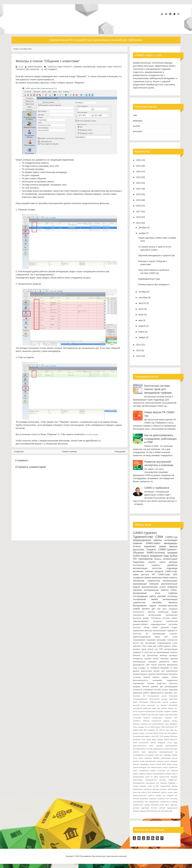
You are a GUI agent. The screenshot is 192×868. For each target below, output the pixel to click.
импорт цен (159, 671)
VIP (157, 730)
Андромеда (172, 568)
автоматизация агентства (147, 568)
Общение (101, 67)
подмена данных (146, 774)
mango (141, 733)
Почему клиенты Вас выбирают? (154, 284)
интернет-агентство (168, 606)
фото (167, 805)
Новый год (152, 649)
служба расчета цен (144, 609)
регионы (163, 789)
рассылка (138, 550)
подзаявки (151, 640)
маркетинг (150, 546)
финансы (173, 602)
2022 (138, 183)
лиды (166, 556)
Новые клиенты (170, 578)
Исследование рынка (157, 696)
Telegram (151, 730)
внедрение (156, 556)
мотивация (138, 571)
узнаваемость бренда (169, 802)
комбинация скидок (168, 612)
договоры (173, 655)
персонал (155, 715)
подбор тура (164, 715)
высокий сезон (139, 705)
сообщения (148, 690)
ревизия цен (157, 687)
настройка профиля (163, 711)
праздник (174, 777)
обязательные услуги (159, 767)
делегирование (171, 746)
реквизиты (156, 792)
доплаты (164, 705)
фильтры (35, 69)
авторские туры (139, 739)
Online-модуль (141, 556)
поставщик (137, 718)
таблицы (146, 721)
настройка (157, 602)
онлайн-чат (173, 767)
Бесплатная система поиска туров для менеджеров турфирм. (158, 389)
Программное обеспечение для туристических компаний (103, 856)
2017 (138, 211)
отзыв (175, 637)
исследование (138, 755)
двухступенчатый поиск (143, 746)
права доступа (141, 574)
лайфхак (156, 758)
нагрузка (160, 761)
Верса (156, 733)
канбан (175, 755)
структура (153, 799)
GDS (175, 574)
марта (141, 332)
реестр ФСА (146, 792)
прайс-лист (162, 683)
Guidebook (155, 668)
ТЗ (171, 668)
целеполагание (158, 724)
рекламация (150, 643)
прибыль (147, 718)
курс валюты (162, 708)
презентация (138, 780)
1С (148, 668)
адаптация (173, 699)
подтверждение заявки (162, 774)
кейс (166, 637)
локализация (166, 758)
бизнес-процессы (171, 739)
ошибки (174, 711)
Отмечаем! (173, 696)
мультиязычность (140, 680)
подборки (173, 593)
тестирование (139, 599)
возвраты (174, 702)
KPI (176, 727)
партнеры (164, 659)
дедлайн (160, 746)
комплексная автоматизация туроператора (155, 615)
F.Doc (144, 646)
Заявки (147, 578)
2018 (138, 206)
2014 (138, 345)
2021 (138, 189)
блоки (157, 637)
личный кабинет (151, 677)
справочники (138, 631)
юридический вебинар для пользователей (156, 811)
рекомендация (171, 687)
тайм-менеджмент (141, 621)
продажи (172, 553)
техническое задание (161, 721)
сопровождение (164, 643)
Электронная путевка (158, 699)
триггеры (136, 724)
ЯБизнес (174, 736)
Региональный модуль (142, 736)
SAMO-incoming (156, 553)
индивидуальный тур (168, 752)
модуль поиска (170, 677)
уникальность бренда (141, 805)
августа (142, 303)
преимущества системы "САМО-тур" (161, 780)
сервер (158, 795)
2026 (138, 160)
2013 (138, 350)
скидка (174, 627)
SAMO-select (153, 543)
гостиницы (172, 596)
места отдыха (138, 711)
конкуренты (138, 659)
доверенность (159, 749)
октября (142, 292)
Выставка (137, 696)
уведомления (154, 802)
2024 (138, 171)
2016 (138, 217)
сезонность (138, 690)
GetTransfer (170, 727)
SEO (145, 730)
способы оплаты (161, 690)
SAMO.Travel (138, 730)
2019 (138, 200)
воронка (151, 612)
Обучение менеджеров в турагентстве (156, 255)
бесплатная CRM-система (150, 702)
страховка (144, 799)
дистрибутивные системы (143, 749)
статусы (136, 799)
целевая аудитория (141, 808)
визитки (165, 702)
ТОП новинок (165, 736)
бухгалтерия (152, 655)
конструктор (137, 708)
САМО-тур (171, 537)
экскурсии (157, 621)
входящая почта (165, 743)
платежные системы (160, 618)
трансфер (173, 690)
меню (142, 761)
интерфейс (173, 705)
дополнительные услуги (154, 587)
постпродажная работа (144, 596)
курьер (171, 708)
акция (135, 702)
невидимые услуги (147, 764)
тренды (175, 721)
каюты (141, 758)
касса (135, 758)
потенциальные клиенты (156, 590)
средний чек (172, 795)
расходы (156, 789)
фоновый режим (158, 805)
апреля (142, 326)
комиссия (148, 758)
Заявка (154, 599)
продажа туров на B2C (149, 786)
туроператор (145, 559)
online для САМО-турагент (159, 646)
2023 (138, 177)
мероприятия (151, 761)
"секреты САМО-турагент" (60, 67)
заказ (144, 752)
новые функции (168, 562)
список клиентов (158, 665)
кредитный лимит (150, 708)
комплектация (162, 674)
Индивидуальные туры (149, 279)
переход (174, 659)
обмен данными (161, 627)
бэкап (135, 743)
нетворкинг (157, 680)
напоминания (149, 711)
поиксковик (173, 715)
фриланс (174, 805)
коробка (148, 659)
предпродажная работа (147, 540)
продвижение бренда (169, 786)
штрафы (142, 668)
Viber (167, 730)
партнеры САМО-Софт (142, 715)
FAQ (163, 727)
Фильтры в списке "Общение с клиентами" (48, 61)
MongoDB (165, 668)
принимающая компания (145, 662)
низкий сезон (161, 764)
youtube (137, 126)
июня (141, 315)
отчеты (137, 546)
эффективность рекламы (161, 693)
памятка (174, 771)
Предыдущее (120, 452)
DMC (175, 693)
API (154, 574)
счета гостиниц (171, 799)
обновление (89, 67)
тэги (146, 802)
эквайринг (173, 724)
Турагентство (23, 69)
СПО (161, 649)
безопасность (139, 612)
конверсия (172, 587)
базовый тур (139, 655)
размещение (138, 789)
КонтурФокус (172, 733)
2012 (138, 356)
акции (149, 739)
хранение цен (146, 724)
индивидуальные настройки (164, 624)
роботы (164, 792)
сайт (135, 115)
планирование (139, 640)
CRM (159, 537)
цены (167, 724)
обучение (137, 590)
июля (141, 309)
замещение (152, 752)
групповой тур (153, 705)
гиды (175, 743)
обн (149, 767)
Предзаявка (139, 562)
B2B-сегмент (155, 727)
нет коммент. (51, 69)
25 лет (147, 727)
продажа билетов (141, 687)
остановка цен (163, 771)
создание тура (171, 718)
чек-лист (154, 808)
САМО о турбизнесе (157, 488)
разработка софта (168, 662)
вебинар (163, 655)
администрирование (142, 637)
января (142, 337)
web (159, 609)
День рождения (170, 609)
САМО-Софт (164, 574)
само (175, 792)
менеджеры (171, 543)
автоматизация (170, 559)
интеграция (171, 540)
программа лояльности (167, 640)
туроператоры (138, 802)
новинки (78, 67)
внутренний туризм (147, 743)
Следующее (19, 452)
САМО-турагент (114, 67)
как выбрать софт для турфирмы (158, 755)
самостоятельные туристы (144, 795)
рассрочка (148, 789)
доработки (172, 565)
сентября (143, 298)
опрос (135, 771)
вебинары (138, 121)
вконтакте (138, 131)
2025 (138, 166)
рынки (170, 792)
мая (140, 320)
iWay (172, 730)
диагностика (146, 671)
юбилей (162, 808)
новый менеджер (140, 767)
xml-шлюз (150, 733)
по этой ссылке (92, 435)
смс (164, 795)
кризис (156, 659)
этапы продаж (138, 727)
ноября (142, 233)
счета (175, 643)
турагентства (154, 581)
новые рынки (172, 764)
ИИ (144, 696)
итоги (158, 593)
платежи (149, 571)
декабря (142, 227)
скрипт (175, 618)
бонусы (158, 559)
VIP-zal (162, 730)
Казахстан (163, 733)
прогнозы (173, 683)
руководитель (139, 665)
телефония (138, 578)
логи (176, 708)
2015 (138, 223)
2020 (138, 194)
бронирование (140, 606)
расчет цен (138, 643)
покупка (151, 683)
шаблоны (137, 646)
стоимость (137, 721)
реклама (162, 596)
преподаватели (139, 783)
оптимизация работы (147, 771)
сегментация (157, 718)
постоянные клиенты (146, 565)
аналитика (157, 578)
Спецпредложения (140, 699)
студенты (161, 799)
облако (147, 627)
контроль (137, 627)
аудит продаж (157, 739)
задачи (153, 606)
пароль (136, 774)
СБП (157, 736)
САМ (153, 736)
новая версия (168, 546)
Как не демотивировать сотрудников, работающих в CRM (161, 439)
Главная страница (69, 452)
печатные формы (141, 618)
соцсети (152, 562)
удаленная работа (141, 693)
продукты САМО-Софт (166, 571)
